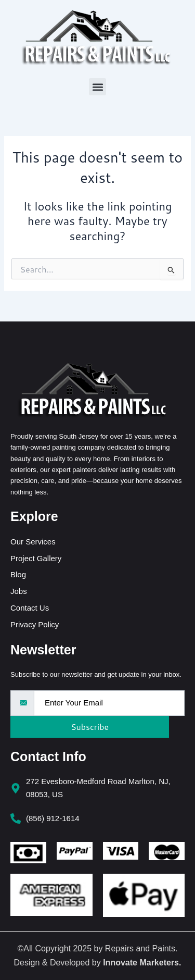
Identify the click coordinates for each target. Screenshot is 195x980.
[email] (109, 703)
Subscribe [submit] (90, 727)
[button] (97, 87)
